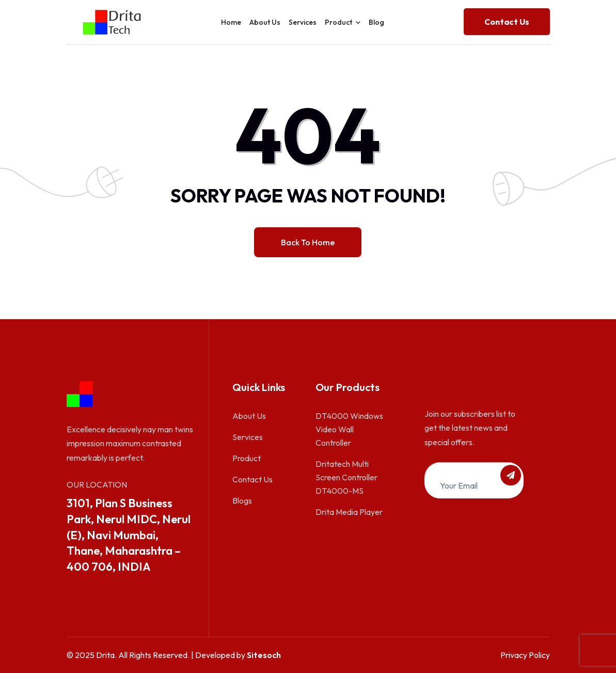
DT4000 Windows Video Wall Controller (349, 429)
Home (231, 22)
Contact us (507, 22)
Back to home (308, 242)
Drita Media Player (349, 512)
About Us (265, 22)
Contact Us (252, 479)
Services (303, 22)
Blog (376, 22)
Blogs (242, 500)
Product (338, 22)
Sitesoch (264, 655)
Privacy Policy (525, 655)
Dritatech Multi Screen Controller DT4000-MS (346, 477)
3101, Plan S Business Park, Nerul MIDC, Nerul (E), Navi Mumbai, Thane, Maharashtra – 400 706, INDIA (129, 535)
